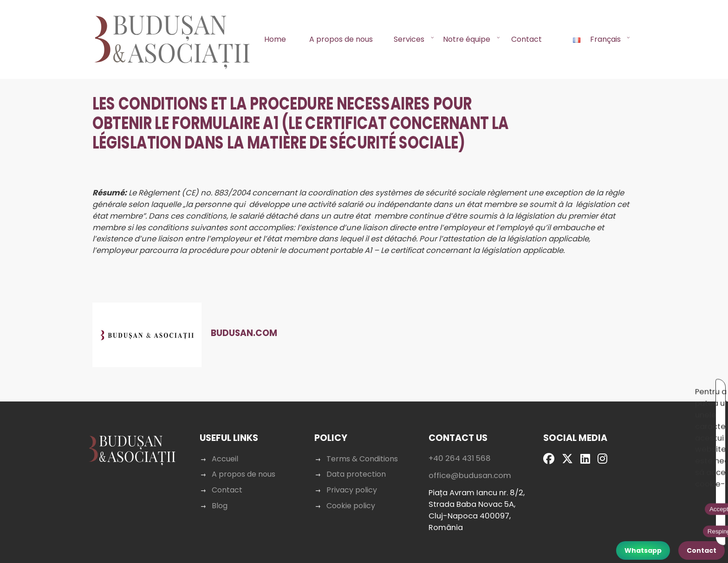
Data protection (356, 505)
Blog (221, 535)
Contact (526, 39)
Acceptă (614, 387)
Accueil (227, 489)
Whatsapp (643, 550)
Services (409, 39)
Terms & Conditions (362, 489)
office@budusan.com (469, 506)
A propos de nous (341, 39)
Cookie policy (351, 535)
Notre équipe (467, 39)
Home (275, 39)
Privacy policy (352, 520)
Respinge (655, 387)
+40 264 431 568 (459, 489)
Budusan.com (253, 342)
